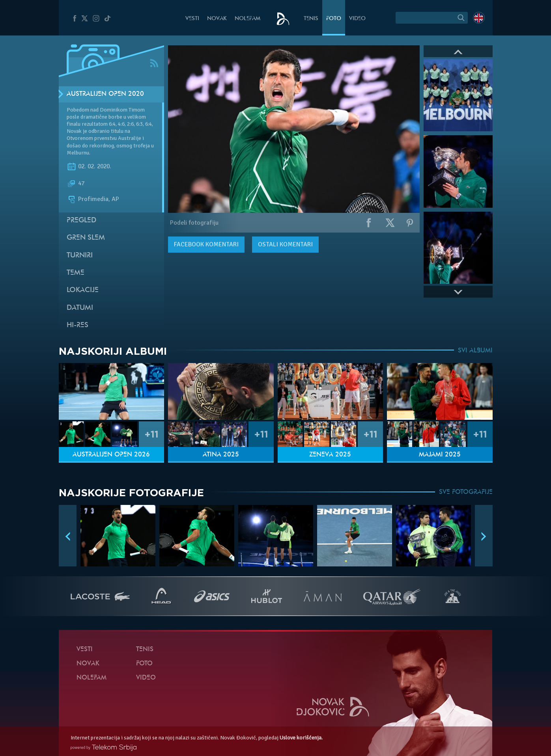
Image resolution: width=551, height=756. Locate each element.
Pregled (81, 221)
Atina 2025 (221, 455)
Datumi (80, 308)
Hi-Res (78, 325)
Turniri (80, 256)
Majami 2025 (440, 455)
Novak (217, 19)
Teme (76, 273)
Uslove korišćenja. (301, 738)
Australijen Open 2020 (105, 94)
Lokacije (83, 290)
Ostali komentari (285, 244)
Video (357, 19)
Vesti (192, 19)
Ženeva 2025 (330, 455)
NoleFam (247, 19)
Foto (334, 19)
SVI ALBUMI (475, 351)
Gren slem (86, 238)
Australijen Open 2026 (111, 455)
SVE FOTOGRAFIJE (466, 492)
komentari (206, 244)
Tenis (311, 19)
